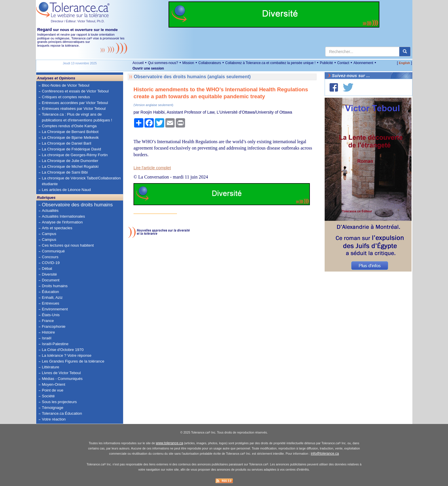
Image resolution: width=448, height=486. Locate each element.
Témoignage (53, 408)
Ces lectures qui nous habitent (68, 245)
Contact (343, 63)
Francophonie (54, 326)
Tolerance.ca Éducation (62, 413)
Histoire (49, 332)
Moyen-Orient (54, 384)
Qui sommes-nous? (163, 63)
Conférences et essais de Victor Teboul (75, 91)
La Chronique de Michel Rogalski (70, 166)
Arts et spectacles (57, 228)
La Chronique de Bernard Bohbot (70, 132)
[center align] (405, 52)
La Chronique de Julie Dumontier (70, 161)
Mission (188, 63)
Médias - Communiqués (62, 379)
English (404, 63)
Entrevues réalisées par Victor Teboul (74, 109)
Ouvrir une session (148, 68)
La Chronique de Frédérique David (72, 149)
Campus (49, 234)
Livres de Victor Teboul (61, 373)
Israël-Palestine (55, 344)
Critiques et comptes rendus (66, 97)
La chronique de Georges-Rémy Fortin (75, 155)
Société (48, 396)
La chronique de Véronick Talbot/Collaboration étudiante (81, 181)
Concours (50, 257)
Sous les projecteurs (60, 402)
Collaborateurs (210, 63)
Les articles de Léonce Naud (66, 190)
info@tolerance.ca (325, 454)
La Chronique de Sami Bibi (65, 172)
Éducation (51, 292)
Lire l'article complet (152, 168)
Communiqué (53, 251)
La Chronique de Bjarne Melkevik (70, 138)
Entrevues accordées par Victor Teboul (75, 103)
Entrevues (51, 303)
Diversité (50, 274)
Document (51, 280)
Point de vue (53, 390)
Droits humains (55, 286)
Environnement (55, 309)
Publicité (326, 63)
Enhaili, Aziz (52, 297)
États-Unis (51, 315)
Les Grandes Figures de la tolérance (73, 361)
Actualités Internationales (64, 216)
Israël (47, 338)
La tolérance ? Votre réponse (67, 355)
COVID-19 (51, 263)
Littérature (51, 367)
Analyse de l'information (62, 222)
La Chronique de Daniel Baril (67, 143)
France (48, 321)
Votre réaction (54, 419)
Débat (47, 269)
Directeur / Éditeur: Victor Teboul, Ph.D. (78, 21)
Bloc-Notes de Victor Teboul (66, 85)
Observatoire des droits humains (77, 205)
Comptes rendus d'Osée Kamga (69, 126)
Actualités (50, 211)
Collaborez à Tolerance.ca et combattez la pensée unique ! (270, 63)
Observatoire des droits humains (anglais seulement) (192, 77)
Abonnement (363, 63)
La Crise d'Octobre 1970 (63, 350)
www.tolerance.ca (169, 443)
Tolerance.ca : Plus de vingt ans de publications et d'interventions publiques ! (77, 117)
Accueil (138, 63)
